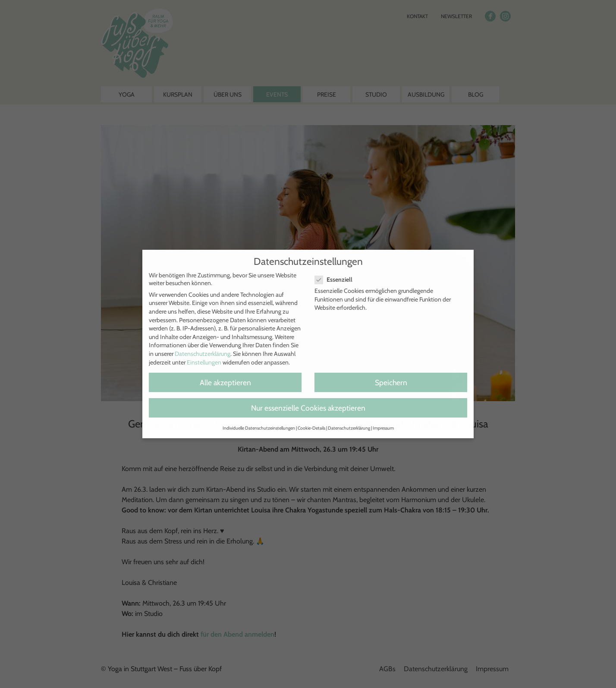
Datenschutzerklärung (203, 354)
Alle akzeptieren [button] (225, 382)
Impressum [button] (383, 428)
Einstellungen (204, 362)
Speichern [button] (391, 382)
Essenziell (337, 280)
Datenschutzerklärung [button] (349, 428)
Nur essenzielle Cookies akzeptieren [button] (308, 408)
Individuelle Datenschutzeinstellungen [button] (259, 428)
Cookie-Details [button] (311, 428)
